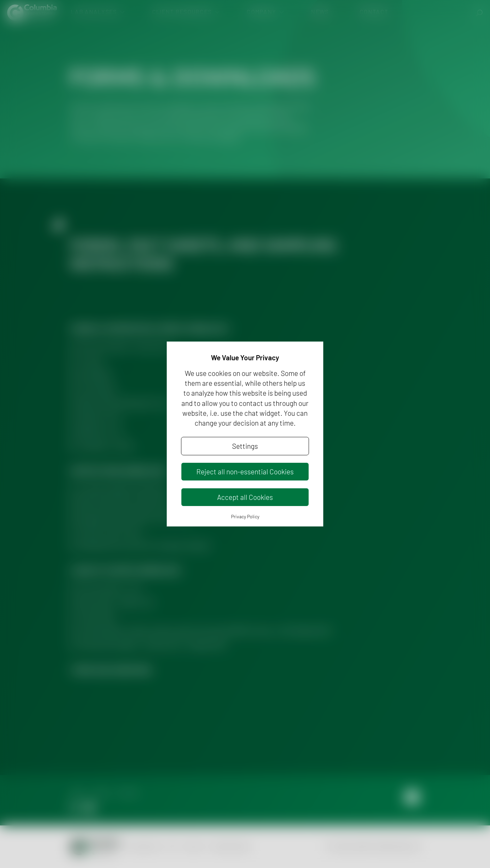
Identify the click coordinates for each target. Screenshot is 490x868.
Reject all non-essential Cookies (245, 471)
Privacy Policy (245, 516)
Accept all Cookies (245, 497)
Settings (245, 446)
